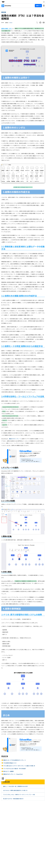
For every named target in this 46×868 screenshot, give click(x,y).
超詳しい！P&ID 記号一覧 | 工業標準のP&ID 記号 (15, 786)
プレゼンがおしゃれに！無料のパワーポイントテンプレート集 (19, 795)
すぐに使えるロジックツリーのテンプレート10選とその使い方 (19, 766)
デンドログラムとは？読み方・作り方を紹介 (15, 769)
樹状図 (4, 12)
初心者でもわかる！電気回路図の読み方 (13, 799)
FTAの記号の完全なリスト (10, 763)
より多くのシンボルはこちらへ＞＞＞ (23, 187)
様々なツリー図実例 (8, 771)
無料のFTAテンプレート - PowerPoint (13, 774)
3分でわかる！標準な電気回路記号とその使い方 (15, 790)
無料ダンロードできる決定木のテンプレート (15, 760)
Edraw (11, 23)
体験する (38, 6)
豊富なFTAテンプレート (15, 439)
